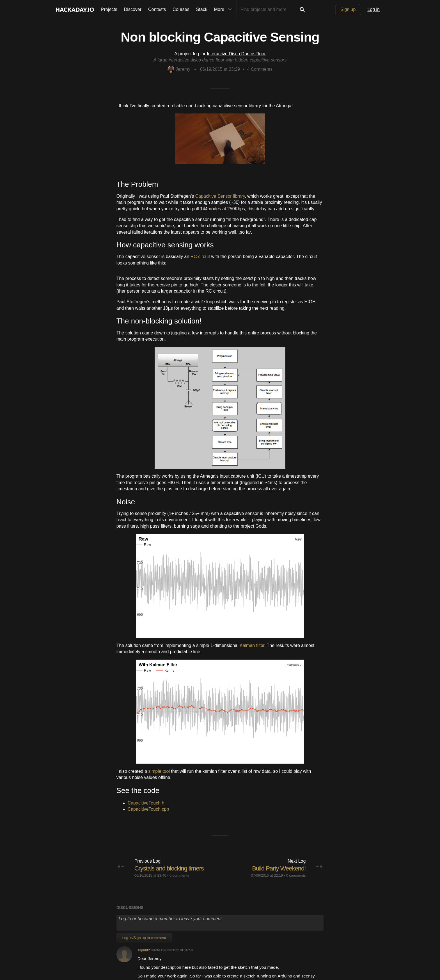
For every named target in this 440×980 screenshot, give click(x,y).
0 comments (179, 875)
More (224, 10)
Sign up (348, 9)
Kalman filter (252, 645)
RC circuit (200, 257)
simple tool (159, 771)
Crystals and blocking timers (169, 868)
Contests (157, 9)
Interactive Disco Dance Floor (236, 54)
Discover (133, 9)
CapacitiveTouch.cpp (148, 809)
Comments (260, 69)
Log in (373, 9)
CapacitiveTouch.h (146, 803)
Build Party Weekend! (279, 868)
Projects (109, 9)
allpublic (144, 950)
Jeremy (179, 69)
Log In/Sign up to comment (144, 938)
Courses (181, 9)
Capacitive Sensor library (220, 196)
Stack (202, 9)
